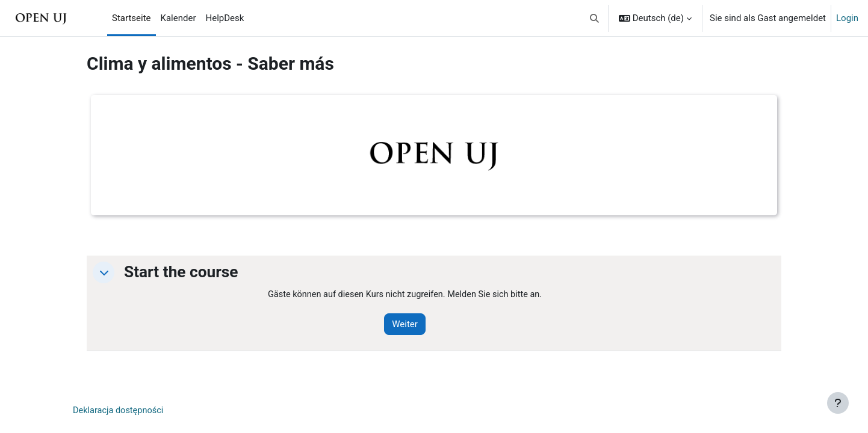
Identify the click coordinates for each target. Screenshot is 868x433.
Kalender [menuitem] (178, 18)
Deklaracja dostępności (120, 411)
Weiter (410, 325)
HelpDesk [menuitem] (225, 18)
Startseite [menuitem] (132, 18)
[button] (594, 18)
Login (847, 18)
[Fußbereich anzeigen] (838, 403)
